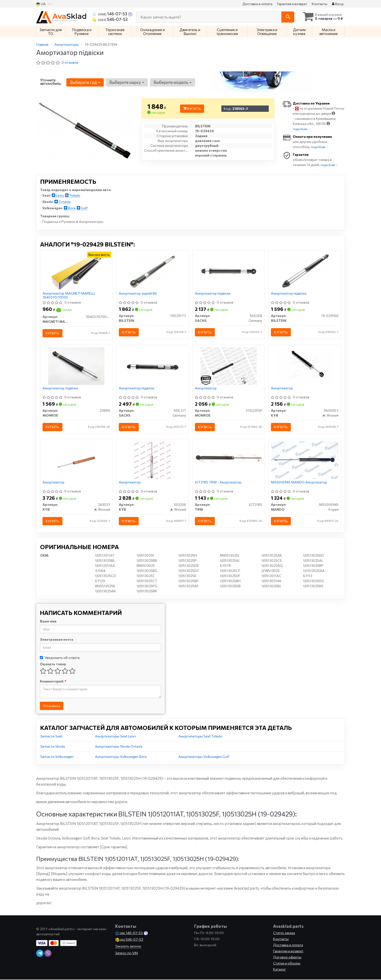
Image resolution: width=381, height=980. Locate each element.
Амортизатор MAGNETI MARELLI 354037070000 (69, 295)
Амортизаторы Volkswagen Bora (121, 757)
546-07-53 (110, 19)
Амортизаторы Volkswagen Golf (204, 757)
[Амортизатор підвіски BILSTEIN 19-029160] (305, 271)
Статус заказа (284, 933)
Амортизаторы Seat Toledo (200, 737)
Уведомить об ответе (60, 658)
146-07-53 (110, 14)
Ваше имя (48, 622)
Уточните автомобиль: (51, 82)
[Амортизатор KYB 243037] (76, 460)
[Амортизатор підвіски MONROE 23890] (76, 366)
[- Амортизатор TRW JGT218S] (229, 458)
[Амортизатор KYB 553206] (152, 460)
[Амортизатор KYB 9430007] (305, 366)
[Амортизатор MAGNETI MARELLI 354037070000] (76, 271)
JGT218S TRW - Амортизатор (218, 482)
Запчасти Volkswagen (57, 757)
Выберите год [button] (85, 82)
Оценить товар (53, 664)
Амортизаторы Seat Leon (115, 737)
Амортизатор (206, 388)
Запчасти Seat (51, 737)
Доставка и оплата (257, 4)
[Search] (287, 17)
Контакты (320, 4)
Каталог (280, 970)
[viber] (48, 954)
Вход (338, 4)
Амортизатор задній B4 (138, 294)
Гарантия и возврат (292, 4)
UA (41, 4)
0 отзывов (70, 62)
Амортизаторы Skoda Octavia (119, 747)
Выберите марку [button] (127, 82)
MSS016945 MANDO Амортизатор (299, 482)
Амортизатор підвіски (213, 294)
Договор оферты (287, 958)
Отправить (52, 706)
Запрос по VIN (126, 953)
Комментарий (53, 682)
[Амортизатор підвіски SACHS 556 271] (152, 366)
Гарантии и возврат (288, 951)
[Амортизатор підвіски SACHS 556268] (229, 271)
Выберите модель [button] (172, 82)
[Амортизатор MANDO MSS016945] (305, 460)
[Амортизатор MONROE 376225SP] (229, 366)
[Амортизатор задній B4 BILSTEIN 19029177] (152, 271)
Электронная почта (56, 640)
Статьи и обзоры (287, 964)
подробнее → (302, 129)
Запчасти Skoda (52, 747)
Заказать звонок (128, 947)
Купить (192, 109)
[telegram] (40, 954)
